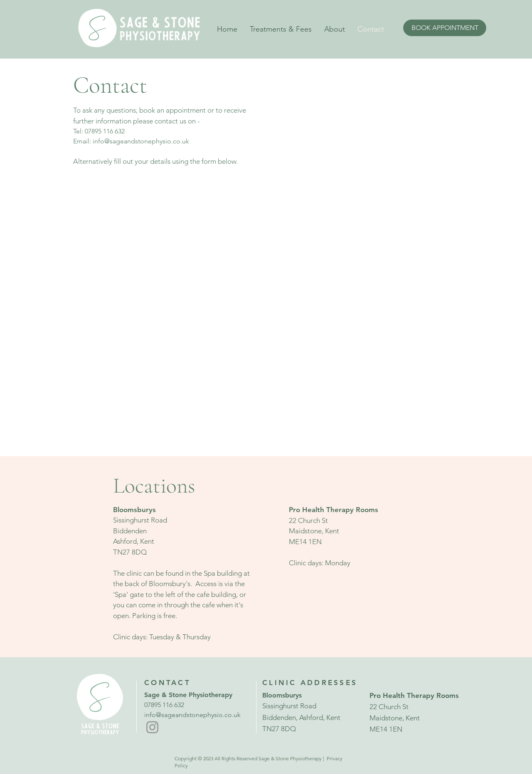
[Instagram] (152, 727)
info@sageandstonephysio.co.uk (141, 141)
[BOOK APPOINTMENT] (445, 28)
